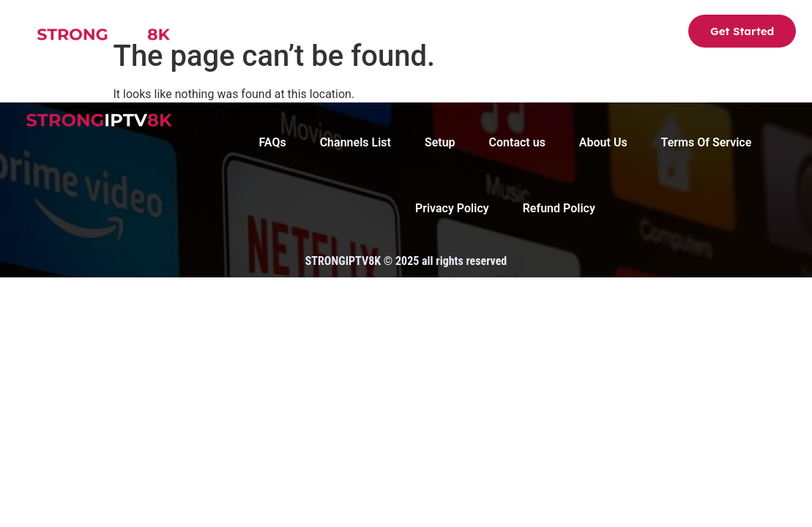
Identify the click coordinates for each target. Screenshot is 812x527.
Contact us (617, 33)
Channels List (319, 33)
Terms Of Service (707, 142)
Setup (403, 33)
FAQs (543, 33)
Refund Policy (559, 208)
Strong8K (225, 33)
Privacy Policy (452, 208)
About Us (474, 33)
